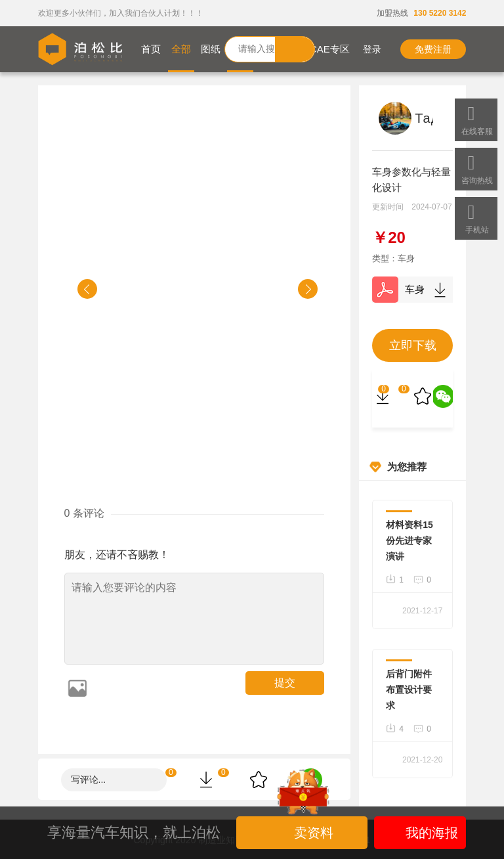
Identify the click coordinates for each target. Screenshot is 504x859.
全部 (181, 49)
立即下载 (413, 345)
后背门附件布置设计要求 (409, 690)
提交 (285, 683)
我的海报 (420, 833)
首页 (151, 49)
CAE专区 (330, 49)
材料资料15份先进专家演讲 (409, 540)
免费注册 (433, 49)
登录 (363, 49)
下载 (440, 290)
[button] (87, 289)
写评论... (89, 780)
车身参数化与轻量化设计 (412, 290)
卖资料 (304, 833)
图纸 (211, 49)
